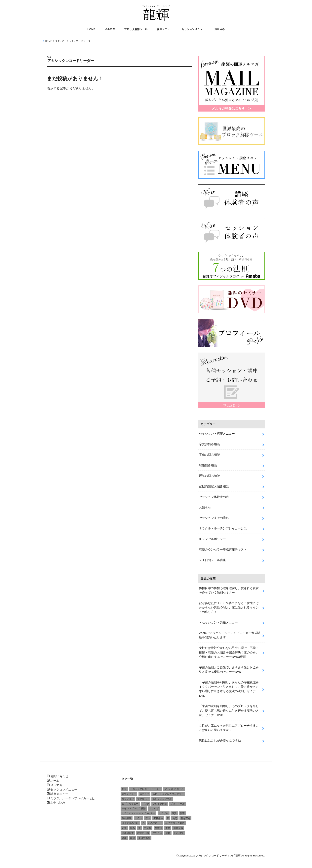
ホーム (55, 780)
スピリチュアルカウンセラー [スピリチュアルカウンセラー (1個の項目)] (168, 794)
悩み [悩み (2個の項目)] (133, 828)
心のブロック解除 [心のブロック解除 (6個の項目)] (175, 823)
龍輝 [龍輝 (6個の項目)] (133, 838)
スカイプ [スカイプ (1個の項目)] (144, 794)
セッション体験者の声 (214, 497)
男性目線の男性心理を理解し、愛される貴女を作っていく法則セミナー (229, 590)
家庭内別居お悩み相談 (214, 486)
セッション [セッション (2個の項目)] (128, 798)
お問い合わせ (59, 776)
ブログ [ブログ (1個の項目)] (146, 803)
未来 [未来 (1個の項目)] (168, 828)
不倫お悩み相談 (209, 454)
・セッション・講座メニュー (218, 622)
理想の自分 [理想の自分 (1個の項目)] (143, 833)
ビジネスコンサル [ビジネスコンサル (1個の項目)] (162, 798)
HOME (91, 29)
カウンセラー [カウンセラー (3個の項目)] (129, 794)
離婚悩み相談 (208, 465)
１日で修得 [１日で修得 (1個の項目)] (144, 838)
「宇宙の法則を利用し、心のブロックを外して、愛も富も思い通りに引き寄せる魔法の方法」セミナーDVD (229, 710)
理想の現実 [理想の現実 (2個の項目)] (128, 833)
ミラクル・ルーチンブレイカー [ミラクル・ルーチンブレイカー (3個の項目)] (138, 813)
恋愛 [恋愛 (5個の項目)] (124, 828)
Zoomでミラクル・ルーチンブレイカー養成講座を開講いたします (230, 635)
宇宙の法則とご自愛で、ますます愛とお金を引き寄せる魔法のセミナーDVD (229, 669)
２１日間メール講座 (212, 560)
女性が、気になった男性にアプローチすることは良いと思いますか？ (229, 727)
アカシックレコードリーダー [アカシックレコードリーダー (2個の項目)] (146, 789)
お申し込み (58, 802)
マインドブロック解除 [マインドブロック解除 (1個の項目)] (134, 808)
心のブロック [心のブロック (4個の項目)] (155, 823)
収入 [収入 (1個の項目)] (148, 818)
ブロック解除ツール (136, 29)
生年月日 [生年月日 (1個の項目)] (157, 833)
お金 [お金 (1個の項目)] (124, 789)
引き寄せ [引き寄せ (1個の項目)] (185, 818)
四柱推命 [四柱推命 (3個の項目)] (158, 818)
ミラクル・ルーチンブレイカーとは (223, 528)
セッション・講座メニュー (217, 433)
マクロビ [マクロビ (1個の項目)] (154, 808)
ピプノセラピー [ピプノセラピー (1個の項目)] (130, 803)
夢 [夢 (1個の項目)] (168, 818)
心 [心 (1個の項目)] (143, 823)
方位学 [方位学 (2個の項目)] (148, 828)
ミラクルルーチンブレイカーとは (73, 798)
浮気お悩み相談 (209, 475)
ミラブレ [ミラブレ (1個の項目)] (164, 813)
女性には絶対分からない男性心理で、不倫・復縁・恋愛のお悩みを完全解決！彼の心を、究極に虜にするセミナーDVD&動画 (229, 652)
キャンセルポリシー (212, 539)
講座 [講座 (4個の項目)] (124, 838)
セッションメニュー (193, 29)
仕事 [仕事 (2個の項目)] (182, 813)
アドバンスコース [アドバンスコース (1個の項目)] (174, 789)
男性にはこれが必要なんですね (220, 740)
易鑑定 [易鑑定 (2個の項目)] (158, 828)
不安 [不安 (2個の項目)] (174, 813)
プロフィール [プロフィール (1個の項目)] (177, 803)
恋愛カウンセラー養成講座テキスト (223, 549)
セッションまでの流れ (214, 518)
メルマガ (110, 29)
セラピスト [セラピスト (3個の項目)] (143, 798)
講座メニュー (165, 29)
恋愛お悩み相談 (209, 444)
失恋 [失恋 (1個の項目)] (175, 818)
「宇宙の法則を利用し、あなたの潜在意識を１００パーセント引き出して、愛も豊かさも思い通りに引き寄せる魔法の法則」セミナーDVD (229, 689)
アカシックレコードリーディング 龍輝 (218, 855)
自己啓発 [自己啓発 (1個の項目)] (179, 833)
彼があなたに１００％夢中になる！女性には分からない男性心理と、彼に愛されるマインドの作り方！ (229, 607)
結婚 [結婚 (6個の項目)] (168, 833)
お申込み (219, 29)
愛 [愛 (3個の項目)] (139, 828)
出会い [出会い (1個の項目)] (138, 818)
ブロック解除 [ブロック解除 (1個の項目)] (160, 803)
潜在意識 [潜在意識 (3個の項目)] (178, 828)
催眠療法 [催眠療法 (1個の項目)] (127, 818)
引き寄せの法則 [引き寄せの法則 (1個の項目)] (130, 823)
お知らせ (205, 507)
